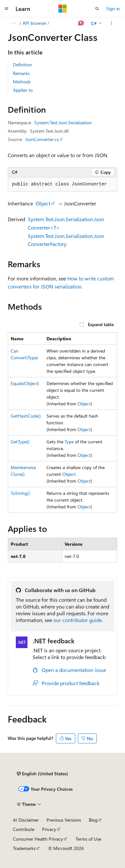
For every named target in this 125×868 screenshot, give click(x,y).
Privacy (49, 829)
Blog (93, 820)
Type (69, 442)
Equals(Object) (25, 383)
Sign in (113, 9)
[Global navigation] (6, 9)
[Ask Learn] (81, 23)
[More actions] (112, 23)
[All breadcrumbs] (13, 23)
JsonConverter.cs (42, 139)
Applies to (23, 90)
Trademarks (24, 848)
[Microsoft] (63, 9)
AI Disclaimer (26, 820)
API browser (35, 23)
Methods (22, 82)
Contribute (24, 829)
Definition (22, 65)
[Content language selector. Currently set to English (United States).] (42, 774)
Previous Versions (64, 820)
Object (43, 203)
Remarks (21, 73)
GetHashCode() (26, 416)
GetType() (20, 442)
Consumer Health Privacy (38, 839)
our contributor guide (78, 620)
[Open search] (97, 9)
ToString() (20, 493)
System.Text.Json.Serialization (63, 123)
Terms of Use (88, 839)
